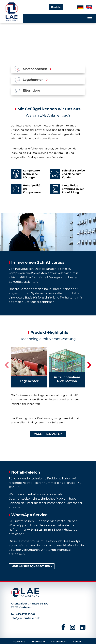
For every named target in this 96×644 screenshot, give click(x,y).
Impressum (38, 642)
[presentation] (7, 366)
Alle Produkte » (48, 434)
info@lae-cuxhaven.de (26, 618)
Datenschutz (59, 642)
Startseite (19, 642)
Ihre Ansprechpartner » (32, 566)
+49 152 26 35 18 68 (41, 530)
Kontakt (56, 7)
